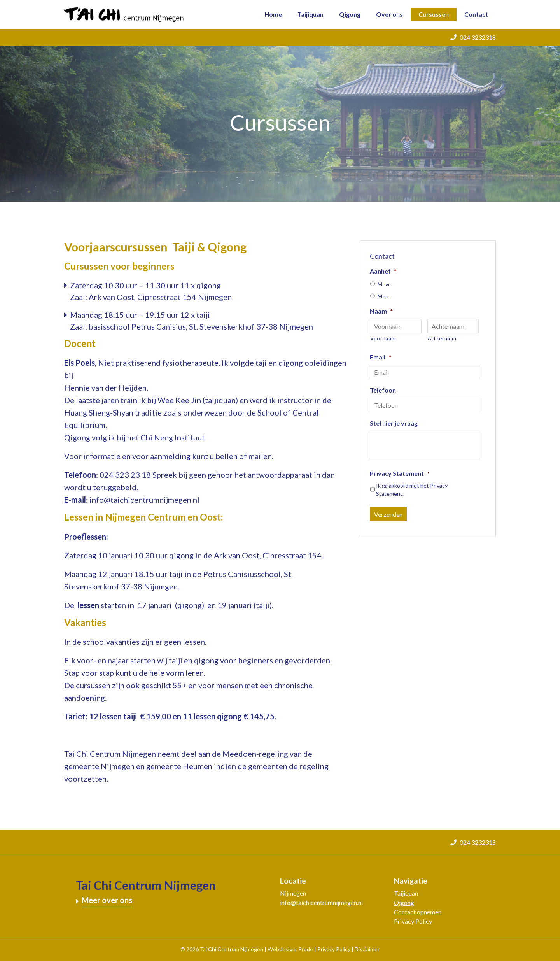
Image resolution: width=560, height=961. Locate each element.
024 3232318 (473, 37)
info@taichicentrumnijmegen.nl (144, 500)
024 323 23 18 (125, 475)
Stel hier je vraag (394, 423)
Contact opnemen (418, 912)
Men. (384, 296)
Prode (306, 949)
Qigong (350, 14)
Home (273, 14)
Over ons (389, 14)
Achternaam (443, 338)
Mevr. (384, 284)
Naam (381, 311)
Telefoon (383, 390)
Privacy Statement (400, 473)
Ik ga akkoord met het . (412, 489)
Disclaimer (367, 949)
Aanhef (383, 271)
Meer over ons (107, 900)
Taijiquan (311, 14)
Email (381, 357)
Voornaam (383, 338)
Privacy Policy (413, 921)
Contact (476, 14)
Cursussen (434, 14)
